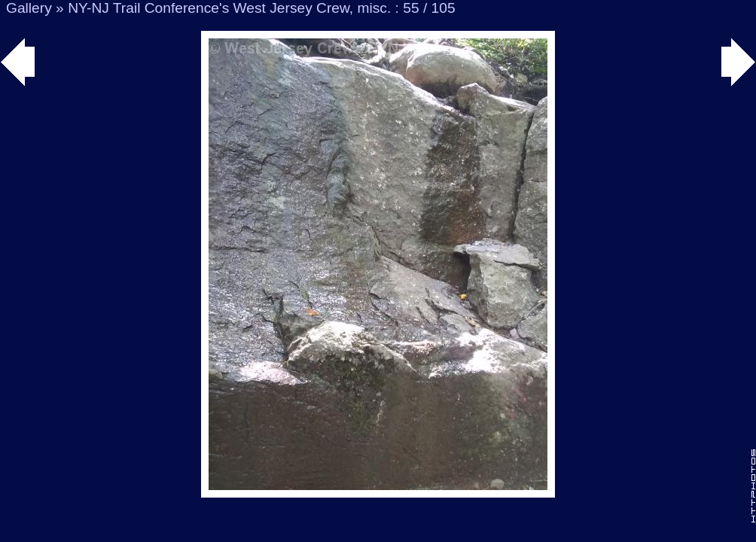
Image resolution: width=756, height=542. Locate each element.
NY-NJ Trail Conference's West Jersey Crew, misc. (229, 8)
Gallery (29, 8)
